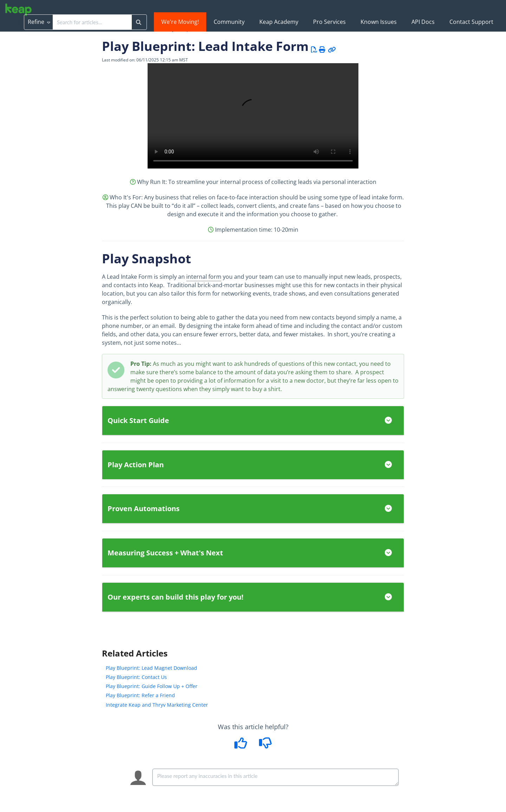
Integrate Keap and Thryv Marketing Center (157, 705)
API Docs (423, 22)
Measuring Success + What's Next (253, 553)
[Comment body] (275, 777)
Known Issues (379, 22)
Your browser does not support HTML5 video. (253, 116)
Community (229, 22)
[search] (92, 22)
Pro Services (329, 22)
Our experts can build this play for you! (253, 597)
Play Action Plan (253, 465)
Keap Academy (279, 22)
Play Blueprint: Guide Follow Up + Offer (152, 686)
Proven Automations (253, 509)
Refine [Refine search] (39, 22)
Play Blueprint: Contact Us (136, 677)
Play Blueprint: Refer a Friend (140, 695)
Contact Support (471, 22)
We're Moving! (180, 22)
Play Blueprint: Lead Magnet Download (151, 668)
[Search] (139, 22)
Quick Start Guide (253, 420)
